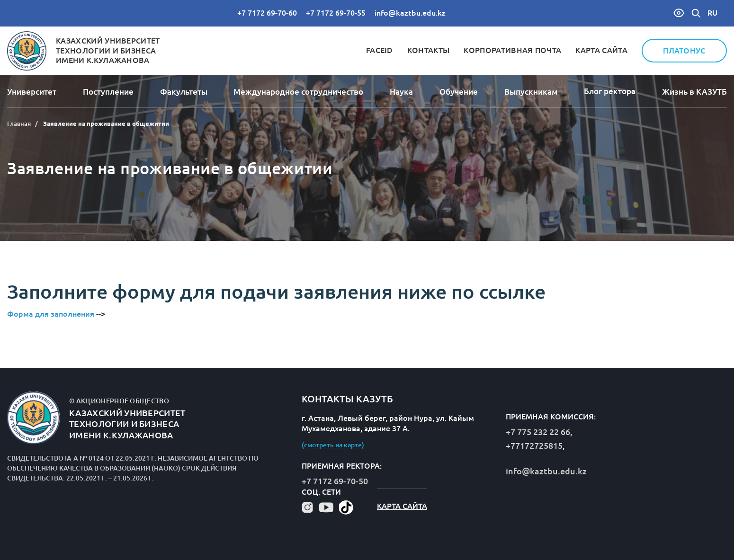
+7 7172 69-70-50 (335, 481)
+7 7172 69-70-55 (336, 13)
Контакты (429, 50)
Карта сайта (601, 50)
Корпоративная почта (512, 50)
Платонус (684, 51)
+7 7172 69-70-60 (267, 13)
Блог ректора (610, 91)
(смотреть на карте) (333, 445)
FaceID (380, 50)
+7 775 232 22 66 (538, 432)
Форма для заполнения (52, 314)
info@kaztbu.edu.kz (410, 13)
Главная (19, 124)
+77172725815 (534, 445)
